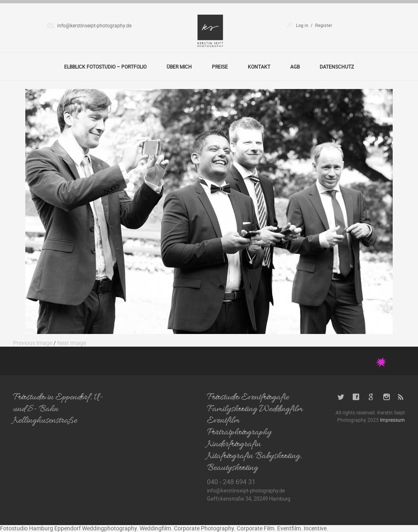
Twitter (341, 397)
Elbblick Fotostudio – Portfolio (105, 67)
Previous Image (33, 343)
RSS (401, 397)
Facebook (356, 397)
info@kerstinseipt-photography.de (94, 25)
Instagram (386, 397)
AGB (295, 67)
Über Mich (179, 67)
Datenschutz (337, 67)
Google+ (371, 397)
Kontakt (259, 67)
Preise (220, 67)
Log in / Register (314, 25)
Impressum (392, 420)
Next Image (72, 343)
